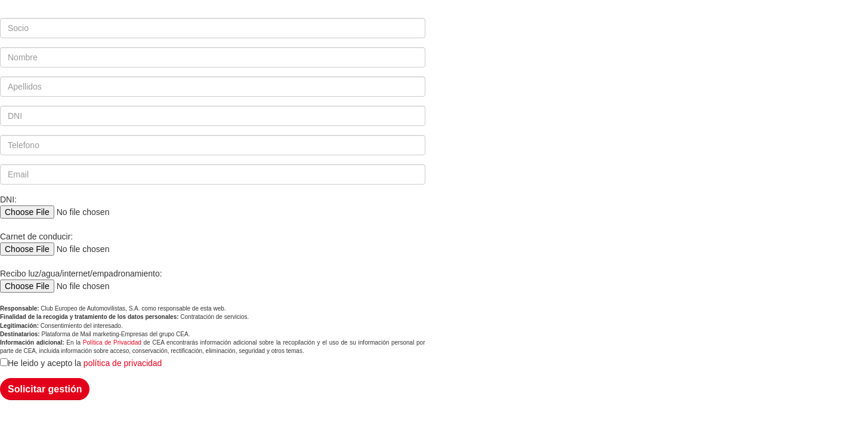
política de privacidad (123, 363)
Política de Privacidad (112, 343)
